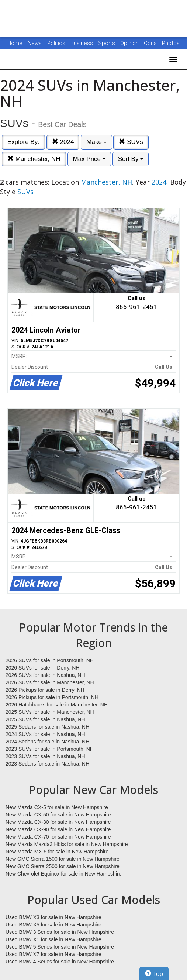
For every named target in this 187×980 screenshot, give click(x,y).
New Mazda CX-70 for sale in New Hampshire (58, 837)
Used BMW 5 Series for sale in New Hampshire (60, 947)
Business (82, 43)
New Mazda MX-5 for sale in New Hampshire (57, 852)
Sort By (131, 159)
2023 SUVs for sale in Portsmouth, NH (50, 749)
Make (96, 142)
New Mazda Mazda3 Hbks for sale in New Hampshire (67, 844)
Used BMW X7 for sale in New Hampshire (53, 954)
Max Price (89, 159)
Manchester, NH (34, 159)
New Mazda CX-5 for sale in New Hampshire (57, 807)
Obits (151, 43)
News (35, 43)
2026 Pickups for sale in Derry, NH (45, 690)
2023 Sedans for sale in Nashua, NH (47, 764)
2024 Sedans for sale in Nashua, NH (47, 742)
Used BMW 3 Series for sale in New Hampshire (60, 932)
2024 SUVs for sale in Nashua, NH (45, 734)
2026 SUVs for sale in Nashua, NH (45, 675)
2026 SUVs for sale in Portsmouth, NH (50, 660)
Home (15, 43)
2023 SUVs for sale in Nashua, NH (45, 756)
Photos (171, 43)
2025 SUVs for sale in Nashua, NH (45, 719)
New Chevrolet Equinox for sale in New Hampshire (63, 874)
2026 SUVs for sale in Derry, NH (42, 668)
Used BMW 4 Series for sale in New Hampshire (60, 962)
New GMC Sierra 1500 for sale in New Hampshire (63, 859)
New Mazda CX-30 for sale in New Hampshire (58, 822)
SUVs (131, 142)
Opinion (130, 43)
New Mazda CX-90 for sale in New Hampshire (58, 829)
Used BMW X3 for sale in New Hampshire (53, 917)
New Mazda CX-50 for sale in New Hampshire (58, 815)
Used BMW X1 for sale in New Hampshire (53, 939)
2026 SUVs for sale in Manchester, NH (50, 682)
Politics (56, 43)
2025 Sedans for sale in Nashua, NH (47, 727)
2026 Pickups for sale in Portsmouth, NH (52, 697)
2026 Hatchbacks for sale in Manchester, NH (57, 705)
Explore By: (23, 142)
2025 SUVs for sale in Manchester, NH (50, 712)
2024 (63, 142)
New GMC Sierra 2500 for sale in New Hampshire (63, 866)
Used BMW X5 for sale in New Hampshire (53, 925)
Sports (107, 43)
